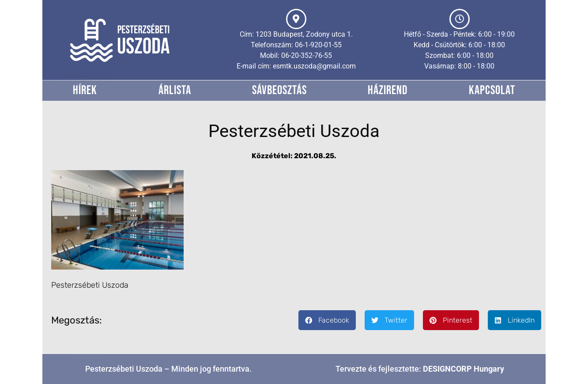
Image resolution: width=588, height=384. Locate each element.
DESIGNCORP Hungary (464, 369)
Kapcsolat (492, 90)
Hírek (85, 90)
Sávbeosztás (279, 90)
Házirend (388, 90)
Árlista (175, 90)
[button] (327, 320)
